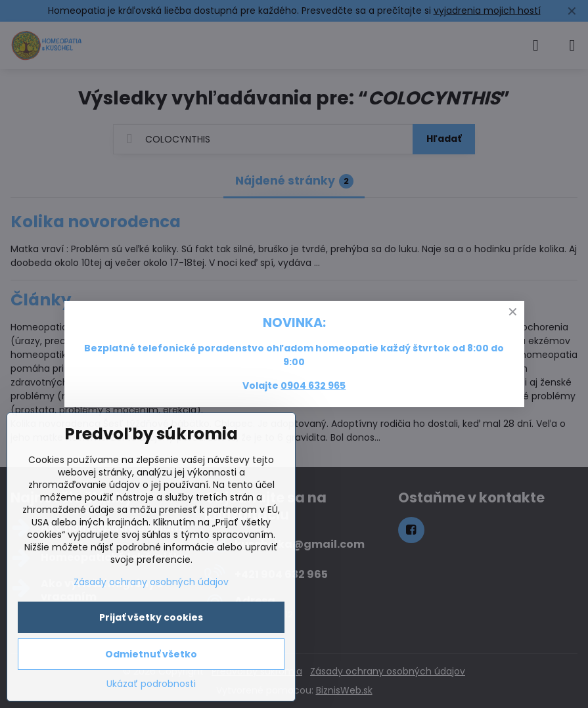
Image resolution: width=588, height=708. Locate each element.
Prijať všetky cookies (151, 617)
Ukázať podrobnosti (151, 684)
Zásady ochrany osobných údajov (151, 582)
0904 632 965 (313, 386)
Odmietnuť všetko (151, 654)
